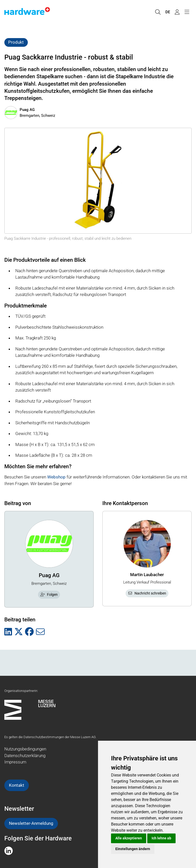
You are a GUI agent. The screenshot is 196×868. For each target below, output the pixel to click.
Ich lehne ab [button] (161, 838)
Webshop (56, 477)
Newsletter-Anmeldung (31, 823)
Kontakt (17, 785)
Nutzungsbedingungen (25, 749)
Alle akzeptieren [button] (129, 838)
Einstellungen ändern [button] (133, 849)
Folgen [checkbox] (49, 595)
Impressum (15, 762)
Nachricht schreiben (147, 593)
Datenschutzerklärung (25, 756)
